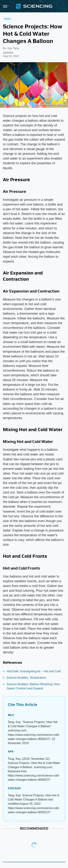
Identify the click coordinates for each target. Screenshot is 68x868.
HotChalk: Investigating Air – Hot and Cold (34, 671)
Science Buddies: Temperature (26, 678)
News (7, 19)
